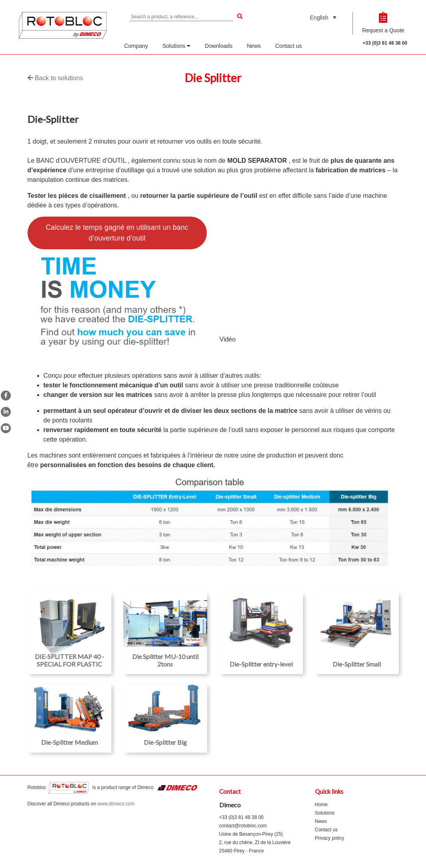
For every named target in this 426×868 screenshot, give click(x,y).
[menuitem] (323, 17)
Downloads (219, 46)
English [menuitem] (319, 18)
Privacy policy (330, 838)
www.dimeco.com (116, 804)
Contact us (288, 46)
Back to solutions (55, 78)
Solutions (176, 46)
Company (136, 46)
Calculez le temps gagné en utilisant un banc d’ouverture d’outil (117, 233)
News (254, 46)
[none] (323, 17)
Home (321, 805)
